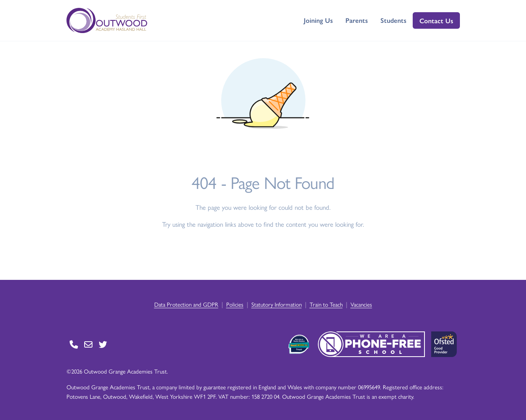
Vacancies (361, 304)
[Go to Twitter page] (103, 344)
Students (393, 20)
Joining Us (318, 20)
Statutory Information (277, 304)
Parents (357, 20)
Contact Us (436, 20)
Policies (235, 304)
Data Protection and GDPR (186, 304)
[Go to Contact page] (74, 344)
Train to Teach (326, 304)
